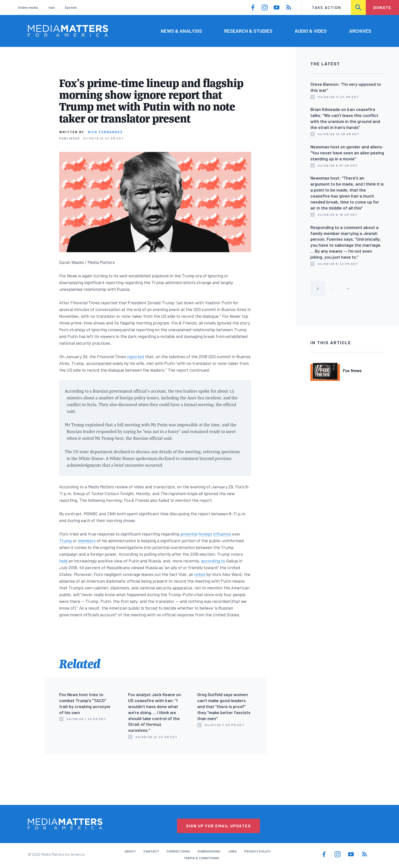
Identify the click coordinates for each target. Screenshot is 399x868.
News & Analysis (181, 31)
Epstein (71, 7)
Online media (28, 7)
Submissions (209, 851)
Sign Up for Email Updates (218, 826)
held (63, 561)
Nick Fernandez (105, 132)
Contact (151, 851)
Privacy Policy (257, 851)
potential (189, 534)
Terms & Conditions (201, 858)
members (87, 541)
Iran (52, 7)
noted (200, 574)
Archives (360, 31)
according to (213, 561)
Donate (382, 7)
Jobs (232, 851)
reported (136, 356)
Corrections (178, 851)
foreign (205, 534)
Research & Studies (248, 31)
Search (359, 7)
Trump (66, 541)
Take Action (326, 7)
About (130, 851)
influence (222, 534)
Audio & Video (311, 31)
